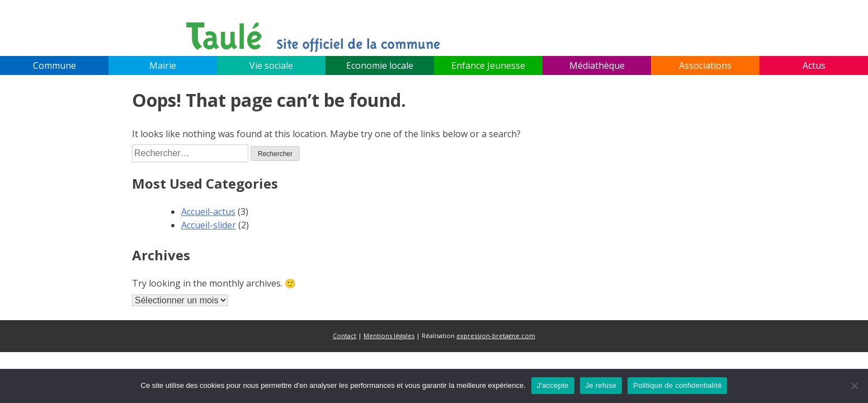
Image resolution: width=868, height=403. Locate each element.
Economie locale (380, 65)
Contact (345, 336)
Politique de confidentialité (677, 385)
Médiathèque (597, 65)
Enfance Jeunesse (488, 65)
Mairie (163, 65)
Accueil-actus (208, 212)
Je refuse (601, 385)
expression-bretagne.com (496, 336)
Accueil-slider (209, 225)
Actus (814, 65)
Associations (705, 65)
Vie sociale (271, 65)
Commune (55, 65)
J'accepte (553, 385)
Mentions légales (389, 336)
